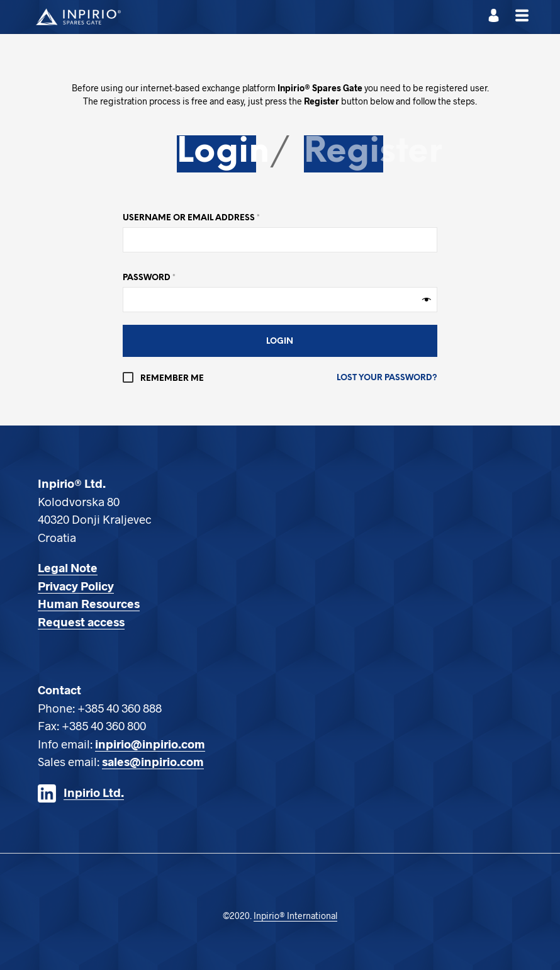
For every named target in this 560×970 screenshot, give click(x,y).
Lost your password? (387, 378)
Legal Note (68, 567)
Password (149, 278)
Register (373, 152)
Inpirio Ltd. (94, 792)
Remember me (163, 379)
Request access (81, 622)
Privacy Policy (76, 586)
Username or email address (191, 218)
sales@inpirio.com (153, 761)
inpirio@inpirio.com (150, 744)
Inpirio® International (295, 916)
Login (223, 152)
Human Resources (89, 603)
